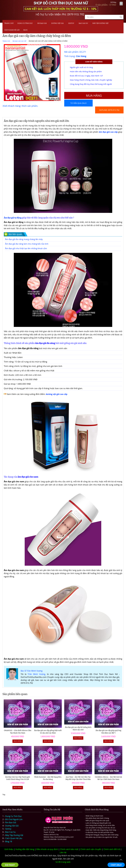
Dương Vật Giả (57, 23)
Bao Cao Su (83, 23)
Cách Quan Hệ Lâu (14, 838)
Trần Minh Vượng (36, 674)
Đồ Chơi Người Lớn (14, 819)
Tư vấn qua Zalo (78, 103)
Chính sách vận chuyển (91, 849)
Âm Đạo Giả (42, 23)
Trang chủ (9, 23)
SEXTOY (71, 23)
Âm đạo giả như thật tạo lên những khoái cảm (26, 248)
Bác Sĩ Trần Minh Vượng (32, 671)
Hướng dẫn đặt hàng (25, 849)
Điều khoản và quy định (47, 849)
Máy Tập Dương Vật (14, 835)
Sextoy (8, 829)
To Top (121, 860)
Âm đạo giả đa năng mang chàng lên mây (24, 239)
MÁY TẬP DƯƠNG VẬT (100, 23)
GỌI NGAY (10, 865)
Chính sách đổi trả (112, 849)
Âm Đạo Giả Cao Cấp (20, 41)
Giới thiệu (9, 849)
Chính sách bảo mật (69, 849)
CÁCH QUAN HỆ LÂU (12, 30)
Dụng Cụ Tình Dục (25, 23)
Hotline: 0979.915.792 (109, 110)
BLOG (25, 30)
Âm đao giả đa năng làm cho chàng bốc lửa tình (27, 244)
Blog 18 (9, 841)
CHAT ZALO (116, 865)
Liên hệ (63, 852)
